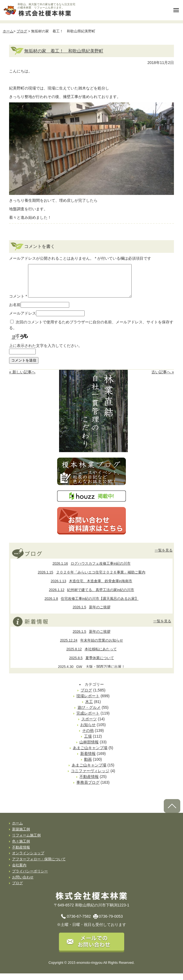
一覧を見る (164, 557)
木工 (89, 708)
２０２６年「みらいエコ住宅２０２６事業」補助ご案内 (91, 579)
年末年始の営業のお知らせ (91, 647)
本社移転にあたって (91, 656)
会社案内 (19, 872)
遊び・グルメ (89, 714)
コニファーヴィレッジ (90, 777)
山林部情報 (89, 749)
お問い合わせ (23, 884)
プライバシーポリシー (30, 878)
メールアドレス (23, 320)
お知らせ (88, 731)
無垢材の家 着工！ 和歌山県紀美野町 (64, 51)
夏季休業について (91, 665)
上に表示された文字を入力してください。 (46, 352)
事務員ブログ (88, 789)
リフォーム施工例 (26, 842)
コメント (18, 303)
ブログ (22, 31)
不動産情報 (89, 783)
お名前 (15, 311)
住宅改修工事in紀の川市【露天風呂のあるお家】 (92, 605)
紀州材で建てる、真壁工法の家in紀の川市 (92, 597)
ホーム (8, 31)
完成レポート (88, 720)
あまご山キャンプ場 (90, 754)
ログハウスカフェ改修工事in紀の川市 (92, 570)
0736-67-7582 (79, 923)
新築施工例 (21, 836)
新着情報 (88, 760)
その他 (88, 737)
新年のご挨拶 (91, 614)
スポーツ (89, 726)
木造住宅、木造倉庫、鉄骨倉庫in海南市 (92, 588)
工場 (88, 743)
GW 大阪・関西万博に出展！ (92, 673)
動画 (88, 766)
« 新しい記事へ (22, 379)
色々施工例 (21, 848)
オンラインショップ (28, 860)
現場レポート (88, 702)
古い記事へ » (163, 379)
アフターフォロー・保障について (39, 866)
